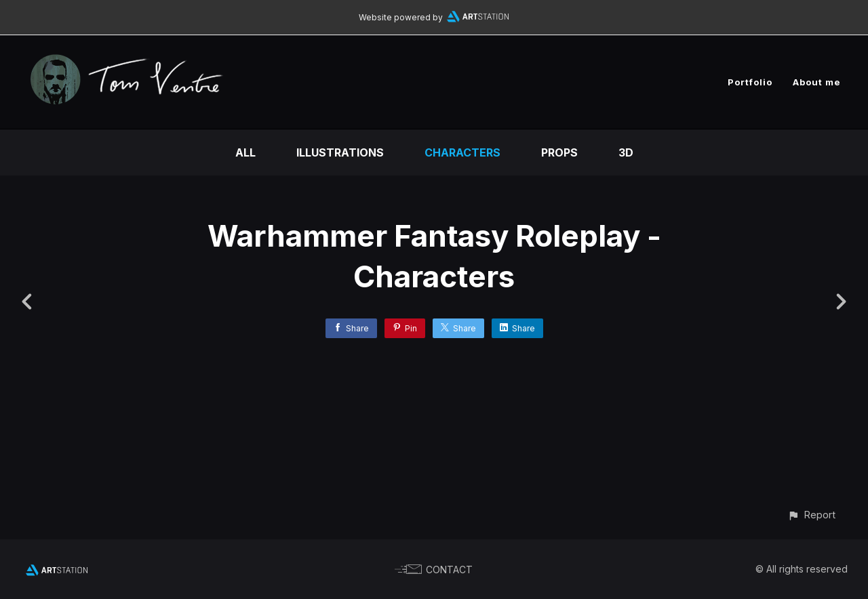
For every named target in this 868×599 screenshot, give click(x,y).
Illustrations (340, 152)
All (245, 152)
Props (559, 152)
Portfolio (750, 82)
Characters (462, 152)
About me (817, 82)
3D (626, 152)
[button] (811, 515)
